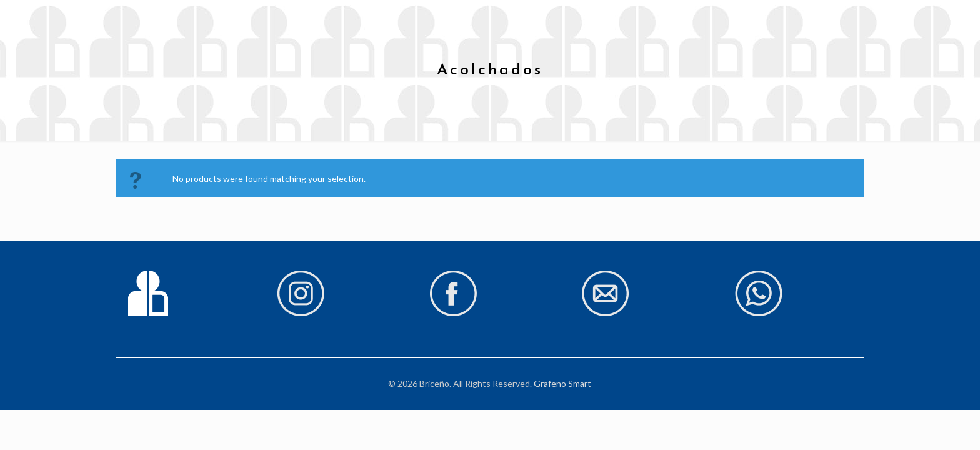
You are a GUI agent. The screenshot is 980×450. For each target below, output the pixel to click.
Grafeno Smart (562, 383)
